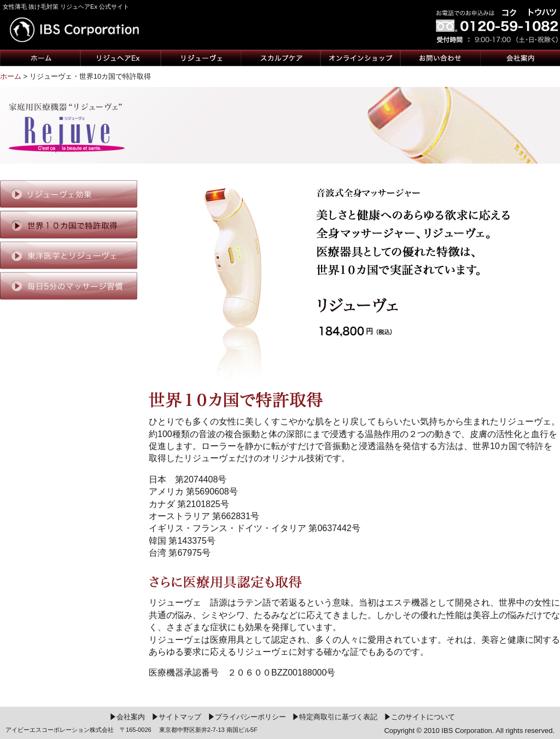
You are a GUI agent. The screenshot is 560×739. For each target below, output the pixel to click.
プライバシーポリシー (247, 717)
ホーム (11, 76)
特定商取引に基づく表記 (335, 717)
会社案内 (128, 717)
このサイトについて (420, 717)
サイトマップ (177, 717)
